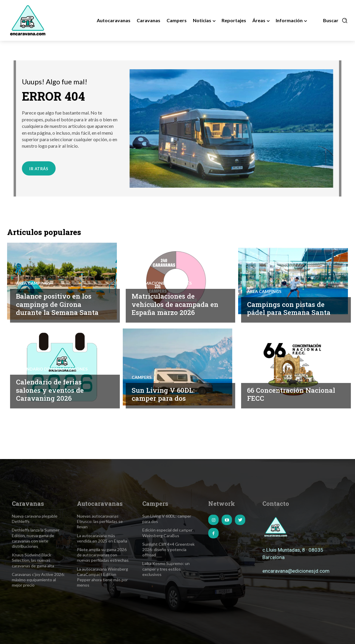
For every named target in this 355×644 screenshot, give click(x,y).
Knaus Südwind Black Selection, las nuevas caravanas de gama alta (33, 560)
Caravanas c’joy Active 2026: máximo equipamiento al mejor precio (38, 580)
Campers (142, 377)
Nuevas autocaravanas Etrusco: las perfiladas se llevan (100, 521)
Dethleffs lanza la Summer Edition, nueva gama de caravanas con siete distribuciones (36, 538)
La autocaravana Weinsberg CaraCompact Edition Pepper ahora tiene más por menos (103, 577)
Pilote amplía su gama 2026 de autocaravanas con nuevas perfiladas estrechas (103, 555)
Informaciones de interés (162, 283)
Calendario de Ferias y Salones (52, 369)
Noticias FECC (263, 377)
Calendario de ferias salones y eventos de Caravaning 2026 (51, 390)
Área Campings (33, 283)
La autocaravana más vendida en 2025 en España (102, 538)
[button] (335, 20)
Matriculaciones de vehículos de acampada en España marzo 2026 (176, 304)
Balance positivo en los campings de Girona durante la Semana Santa (58, 304)
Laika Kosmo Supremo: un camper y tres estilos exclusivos (166, 569)
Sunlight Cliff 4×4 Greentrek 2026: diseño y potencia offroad (168, 549)
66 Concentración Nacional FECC (276, 394)
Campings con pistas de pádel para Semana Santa (289, 308)
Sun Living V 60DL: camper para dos (164, 394)
